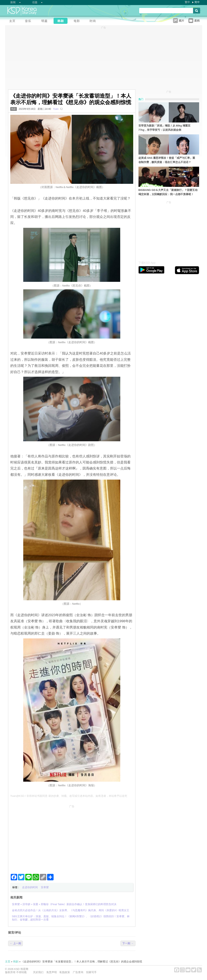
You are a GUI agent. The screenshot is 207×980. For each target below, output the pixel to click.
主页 (8, 962)
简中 (197, 2)
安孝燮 (45, 887)
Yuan (56, 109)
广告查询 (78, 972)
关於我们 (38, 972)
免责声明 (52, 972)
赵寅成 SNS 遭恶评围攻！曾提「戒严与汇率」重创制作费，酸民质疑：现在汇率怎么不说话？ (167, 160)
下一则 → (128, 943)
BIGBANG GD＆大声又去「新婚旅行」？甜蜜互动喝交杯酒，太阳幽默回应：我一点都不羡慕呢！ (168, 192)
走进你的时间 (30, 887)
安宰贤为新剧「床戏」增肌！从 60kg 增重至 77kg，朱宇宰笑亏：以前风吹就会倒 (165, 128)
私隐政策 (65, 972)
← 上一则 (16, 943)
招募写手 (91, 972)
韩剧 (14, 109)
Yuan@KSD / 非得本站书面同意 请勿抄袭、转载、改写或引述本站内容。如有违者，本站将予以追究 (69, 796)
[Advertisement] (72, 838)
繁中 (187, 2)
